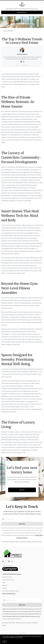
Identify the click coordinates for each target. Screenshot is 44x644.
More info (25, 637)
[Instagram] (12, 561)
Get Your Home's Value (8, 580)
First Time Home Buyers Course (11, 591)
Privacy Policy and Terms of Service (12, 619)
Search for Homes (7, 577)
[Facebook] (3, 561)
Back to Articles (8, 31)
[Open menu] (42, 18)
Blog (4, 583)
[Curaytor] (10, 570)
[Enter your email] (24, 519)
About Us (5, 585)
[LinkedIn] (9, 561)
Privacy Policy (22, 633)
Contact (4, 588)
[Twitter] (6, 561)
